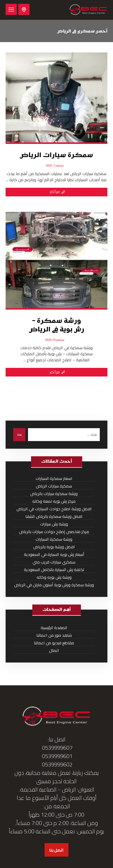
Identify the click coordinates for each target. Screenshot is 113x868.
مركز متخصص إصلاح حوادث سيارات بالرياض (54, 532)
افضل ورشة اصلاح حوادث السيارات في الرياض (54, 509)
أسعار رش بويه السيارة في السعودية (54, 554)
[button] (11, 9)
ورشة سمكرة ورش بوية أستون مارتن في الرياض (54, 585)
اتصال (54, 650)
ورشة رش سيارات (54, 524)
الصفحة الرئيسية (54, 628)
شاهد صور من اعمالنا (54, 635)
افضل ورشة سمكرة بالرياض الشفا (54, 516)
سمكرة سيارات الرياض (54, 486)
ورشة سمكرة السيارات (54, 539)
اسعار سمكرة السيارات (54, 478)
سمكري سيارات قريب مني (54, 562)
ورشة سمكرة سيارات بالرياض (54, 494)
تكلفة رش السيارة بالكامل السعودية (54, 570)
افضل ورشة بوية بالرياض (54, 547)
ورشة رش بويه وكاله (54, 577)
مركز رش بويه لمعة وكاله (54, 501)
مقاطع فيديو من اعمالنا (54, 643)
